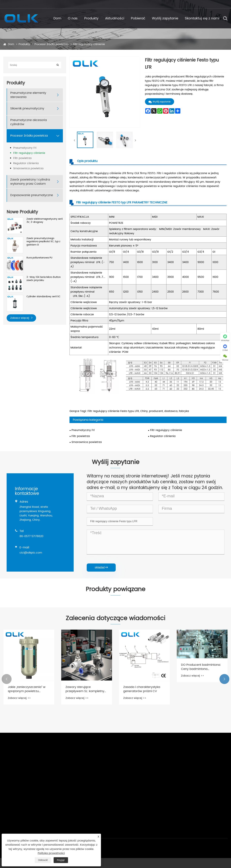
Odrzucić (43, 860)
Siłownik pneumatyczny (27, 108)
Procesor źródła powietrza (51, 44)
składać (101, 567)
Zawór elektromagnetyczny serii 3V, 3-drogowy (45, 221)
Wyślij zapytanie (165, 18)
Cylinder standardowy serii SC (43, 297)
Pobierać (138, 18)
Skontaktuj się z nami (202, 18)
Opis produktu (87, 161)
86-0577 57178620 (64, 4)
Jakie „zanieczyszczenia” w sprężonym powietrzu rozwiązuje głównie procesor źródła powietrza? (28, 689)
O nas (73, 18)
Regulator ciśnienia (26, 163)
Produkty (91, 18)
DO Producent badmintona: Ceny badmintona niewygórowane (201, 667)
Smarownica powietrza (28, 168)
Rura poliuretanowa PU (39, 258)
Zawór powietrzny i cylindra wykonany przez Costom (30, 182)
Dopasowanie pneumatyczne (32, 195)
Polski (220, 4)
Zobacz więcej (21, 318)
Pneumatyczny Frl (25, 148)
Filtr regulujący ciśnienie (89, 44)
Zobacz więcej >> (19, 698)
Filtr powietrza (22, 158)
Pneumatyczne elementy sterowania (28, 95)
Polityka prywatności (51, 853)
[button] (7, 679)
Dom (57, 18)
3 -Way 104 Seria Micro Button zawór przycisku (44, 279)
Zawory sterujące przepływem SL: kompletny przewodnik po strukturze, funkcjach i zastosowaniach (86, 689)
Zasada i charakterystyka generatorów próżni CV (142, 689)
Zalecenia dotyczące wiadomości (115, 619)
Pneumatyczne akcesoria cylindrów (29, 122)
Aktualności (115, 18)
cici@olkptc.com (16, 4)
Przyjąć (61, 860)
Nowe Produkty (22, 212)
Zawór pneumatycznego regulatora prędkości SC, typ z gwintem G (43, 242)
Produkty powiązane (115, 589)
